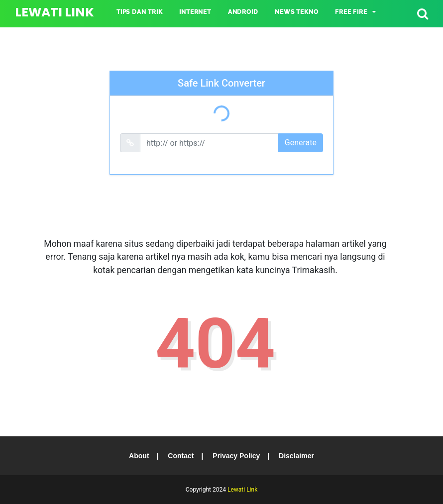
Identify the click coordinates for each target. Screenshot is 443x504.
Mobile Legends (145, 36)
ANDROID (243, 12)
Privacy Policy (236, 456)
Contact (181, 456)
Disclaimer (296, 456)
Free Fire (351, 12)
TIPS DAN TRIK (139, 12)
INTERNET (195, 12)
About (139, 456)
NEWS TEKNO (296, 12)
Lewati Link (55, 12)
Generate (301, 143)
